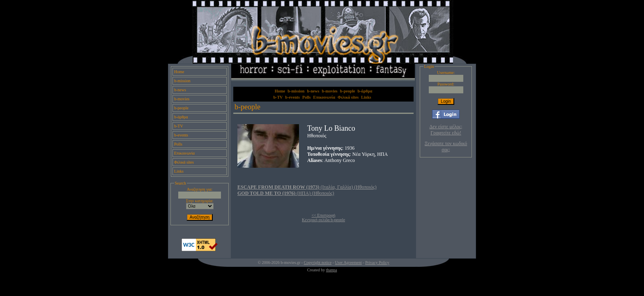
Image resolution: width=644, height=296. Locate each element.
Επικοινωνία (184, 153)
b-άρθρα (181, 117)
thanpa (332, 270)
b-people (181, 108)
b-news (180, 90)
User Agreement (348, 262)
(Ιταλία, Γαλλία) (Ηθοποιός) (307, 187)
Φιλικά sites (184, 162)
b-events (181, 135)
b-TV (179, 126)
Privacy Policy (377, 262)
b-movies (182, 99)
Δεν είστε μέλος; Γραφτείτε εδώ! (446, 130)
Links (179, 171)
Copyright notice (318, 262)
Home (179, 72)
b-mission (182, 81)
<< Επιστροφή (324, 215)
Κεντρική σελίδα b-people (323, 220)
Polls (178, 144)
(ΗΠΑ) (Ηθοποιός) (286, 193)
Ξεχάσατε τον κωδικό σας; (446, 147)
